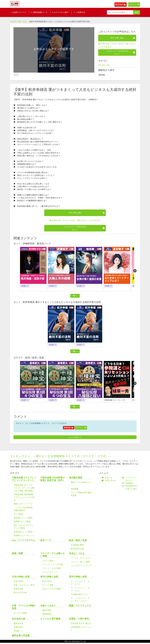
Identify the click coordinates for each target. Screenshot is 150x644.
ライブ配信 (18, 514)
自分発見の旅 (19, 619)
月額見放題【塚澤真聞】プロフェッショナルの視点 (24, 497)
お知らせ (108, 478)
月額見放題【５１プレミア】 (115, 400)
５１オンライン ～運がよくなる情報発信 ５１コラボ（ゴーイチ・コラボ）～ (61, 456)
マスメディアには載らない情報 (53, 555)
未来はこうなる (77, 553)
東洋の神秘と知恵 (49, 577)
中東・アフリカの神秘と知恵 (24, 607)
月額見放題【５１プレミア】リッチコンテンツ (24, 479)
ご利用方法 (80, 12)
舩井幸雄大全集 (77, 549)
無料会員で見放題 (21, 636)
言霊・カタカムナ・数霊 (24, 585)
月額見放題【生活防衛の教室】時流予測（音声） (53, 479)
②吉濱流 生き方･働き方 (81, 623)
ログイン (134, 5)
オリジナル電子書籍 (50, 619)
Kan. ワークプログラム (23, 540)
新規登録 (121, 5)
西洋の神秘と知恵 (78, 577)
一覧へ (75, 296)
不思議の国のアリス (79, 594)
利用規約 (128, 483)
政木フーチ (46, 540)
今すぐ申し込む (123, 38)
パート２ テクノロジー (81, 558)
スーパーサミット (50, 572)
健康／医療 (17, 553)
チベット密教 (48, 585)
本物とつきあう (48, 606)
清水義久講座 (76, 478)
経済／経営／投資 (20, 22)
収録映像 (75, 489)
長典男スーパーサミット (24, 536)
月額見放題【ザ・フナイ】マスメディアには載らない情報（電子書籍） (24, 488)
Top (11, 22)
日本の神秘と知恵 (21, 577)
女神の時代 (18, 627)
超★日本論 (18, 589)
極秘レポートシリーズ (23, 504)
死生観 (17, 631)
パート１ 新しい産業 (80, 562)
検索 (137, 12)
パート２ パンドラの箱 (52, 564)
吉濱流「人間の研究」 (80, 619)
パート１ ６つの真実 (52, 568)
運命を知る (18, 623)
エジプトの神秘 (20, 613)
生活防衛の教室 (77, 545)
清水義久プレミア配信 (23, 518)
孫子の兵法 (47, 581)
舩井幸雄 (102, 75)
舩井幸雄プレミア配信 (23, 532)
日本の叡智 (18, 581)
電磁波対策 (47, 614)
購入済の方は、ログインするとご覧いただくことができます (117, 45)
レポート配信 (48, 561)
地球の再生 (47, 610)
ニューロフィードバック (81, 566)
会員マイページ (19, 12)
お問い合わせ (109, 480)
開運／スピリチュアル (80, 606)
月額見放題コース (39, 12)
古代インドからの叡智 (52, 589)
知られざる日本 (20, 593)
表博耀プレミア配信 (22, 522)
